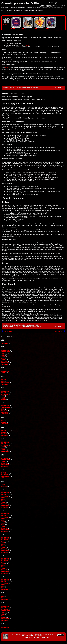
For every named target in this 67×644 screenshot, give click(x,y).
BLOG (28, 28)
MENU (16, 28)
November (60, 331)
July (3, 355)
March (4, 361)
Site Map (36, 637)
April (3, 360)
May (3, 358)
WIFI (51, 28)
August (4, 353)
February (5, 363)
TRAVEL (39, 28)
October (5, 394)
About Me (27, 637)
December (5, 350)
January (5, 343)
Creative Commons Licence (32, 636)
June (3, 357)
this (28, 45)
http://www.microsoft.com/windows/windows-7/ (22, 327)
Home (6, 24)
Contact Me (44, 637)
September (7, 331)
